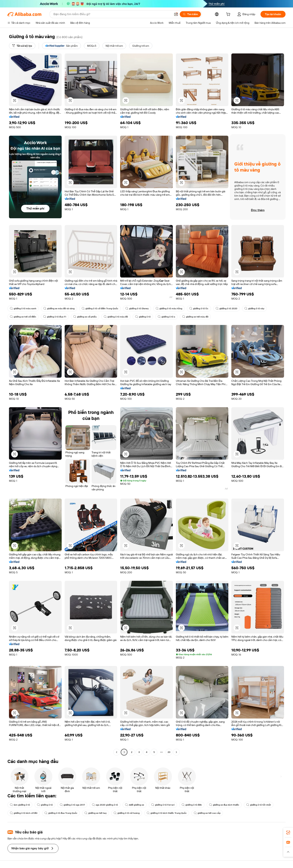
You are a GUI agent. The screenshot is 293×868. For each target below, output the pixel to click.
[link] (288, 832)
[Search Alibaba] (112, 14)
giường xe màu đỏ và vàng (59, 309)
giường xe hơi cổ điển (23, 317)
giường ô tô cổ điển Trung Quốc (100, 309)
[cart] (229, 15)
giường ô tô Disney (137, 309)
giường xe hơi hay (95, 813)
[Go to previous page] (117, 752)
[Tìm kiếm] (190, 14)
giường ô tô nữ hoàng (127, 813)
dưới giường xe (135, 805)
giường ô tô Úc (199, 309)
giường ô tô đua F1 (55, 317)
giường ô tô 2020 (226, 309)
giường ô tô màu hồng (169, 309)
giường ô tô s (166, 317)
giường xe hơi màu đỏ (195, 317)
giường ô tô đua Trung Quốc (61, 813)
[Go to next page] (176, 752)
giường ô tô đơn (192, 805)
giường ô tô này (254, 309)
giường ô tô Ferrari (163, 805)
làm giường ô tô (20, 805)
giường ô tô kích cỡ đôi (24, 813)
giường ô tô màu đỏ (116, 317)
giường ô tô (143, 317)
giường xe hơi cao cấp (207, 813)
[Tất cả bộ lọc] (22, 46)
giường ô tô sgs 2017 (72, 805)
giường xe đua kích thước (224, 805)
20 (169, 752)
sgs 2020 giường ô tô (105, 805)
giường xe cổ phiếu (85, 317)
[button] (176, 14)
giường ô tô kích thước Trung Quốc (167, 813)
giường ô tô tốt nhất (259, 805)
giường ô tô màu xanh (23, 309)
